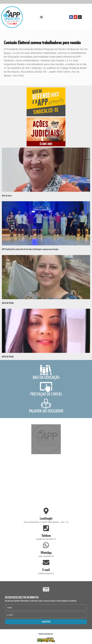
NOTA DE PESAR (8, 303)
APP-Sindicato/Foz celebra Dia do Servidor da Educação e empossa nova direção (30, 249)
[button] (41, 17)
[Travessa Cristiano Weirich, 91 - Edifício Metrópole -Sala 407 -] (46, 481)
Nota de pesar (7, 196)
